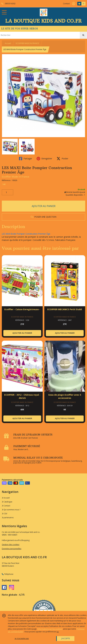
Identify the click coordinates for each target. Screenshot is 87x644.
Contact (66, 4)
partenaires (8, 518)
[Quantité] (8, 192)
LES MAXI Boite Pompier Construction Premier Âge (26, 234)
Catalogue (7, 502)
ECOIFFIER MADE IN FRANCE (27, 43)
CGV (4, 514)
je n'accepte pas (22, 638)
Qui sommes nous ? (11, 510)
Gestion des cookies (11, 545)
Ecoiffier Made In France (15, 177)
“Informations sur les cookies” (50, 629)
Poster (62, 159)
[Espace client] (74, 4)
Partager (26, 159)
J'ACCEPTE (66, 638)
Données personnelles (12, 549)
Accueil (8, 43)
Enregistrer (44, 159)
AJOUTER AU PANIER (44, 206)
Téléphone (8, 574)
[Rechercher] (83, 35)
